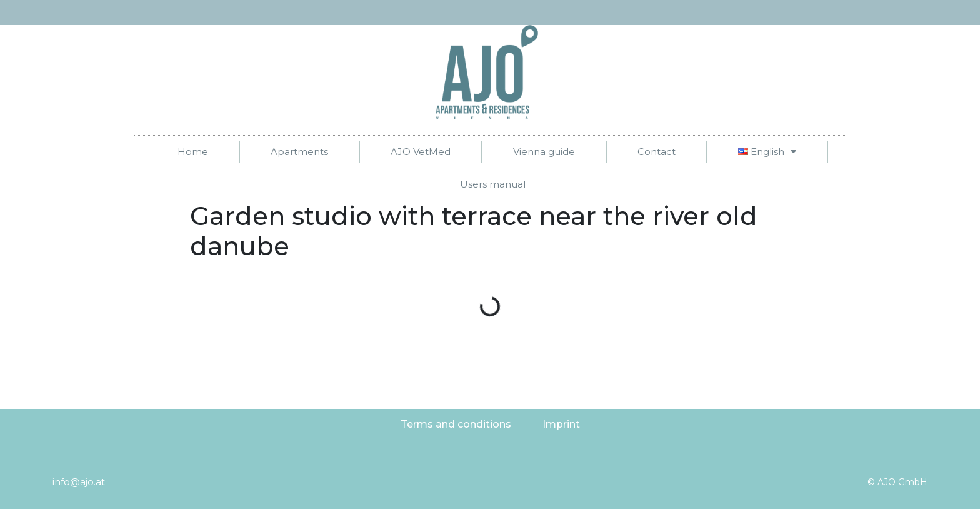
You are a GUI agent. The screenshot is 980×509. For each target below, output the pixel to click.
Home (193, 152)
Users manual (493, 184)
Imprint (561, 424)
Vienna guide (544, 152)
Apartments (299, 152)
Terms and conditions (456, 424)
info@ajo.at (79, 482)
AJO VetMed (421, 152)
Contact (657, 152)
